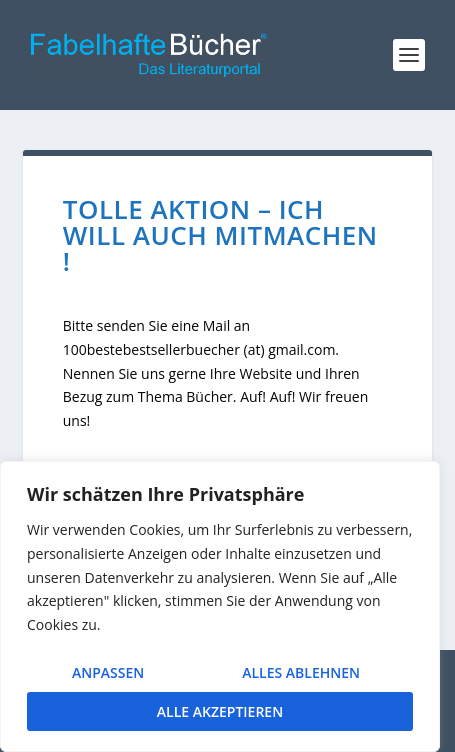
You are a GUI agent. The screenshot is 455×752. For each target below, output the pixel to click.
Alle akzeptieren (220, 711)
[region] (220, 606)
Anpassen (108, 672)
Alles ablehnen (301, 672)
